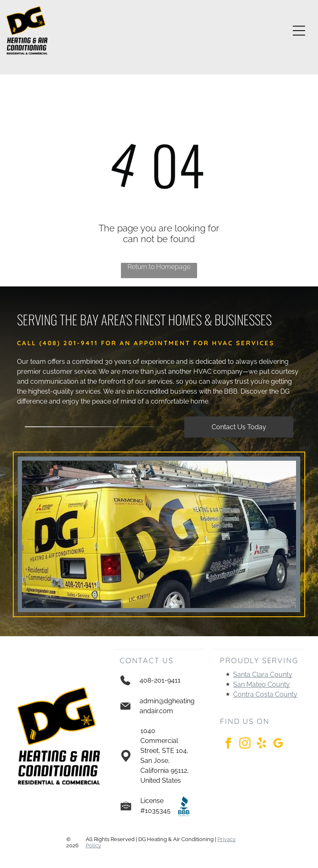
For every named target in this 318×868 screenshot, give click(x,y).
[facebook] (228, 744)
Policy (93, 845)
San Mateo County (261, 684)
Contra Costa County (265, 694)
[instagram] (245, 744)
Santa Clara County (263, 674)
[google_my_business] (278, 744)
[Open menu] (299, 31)
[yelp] (261, 744)
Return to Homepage (159, 267)
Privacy (226, 839)
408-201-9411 (160, 680)
